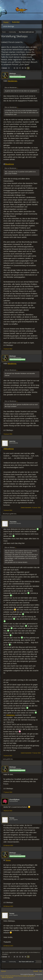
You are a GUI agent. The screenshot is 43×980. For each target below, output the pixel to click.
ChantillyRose (14, 799)
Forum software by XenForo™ (27, 976)
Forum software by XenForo (9, 976)
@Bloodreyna (9, 449)
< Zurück (4, 68)
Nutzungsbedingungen (27, 974)
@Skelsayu (10, 715)
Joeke (5, 759)
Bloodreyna (9, 164)
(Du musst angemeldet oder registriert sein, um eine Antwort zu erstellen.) (21, 953)
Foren (6, 22)
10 (28, 68)
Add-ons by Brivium (7, 977)
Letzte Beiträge (8, 26)
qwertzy (12, 441)
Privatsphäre (39, 974)
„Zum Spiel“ (24, 64)
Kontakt (36, 971)
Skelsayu (13, 73)
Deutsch (4, 971)
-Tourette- (13, 522)
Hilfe (40, 971)
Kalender (16, 22)
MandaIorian (12, 81)
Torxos (12, 818)
